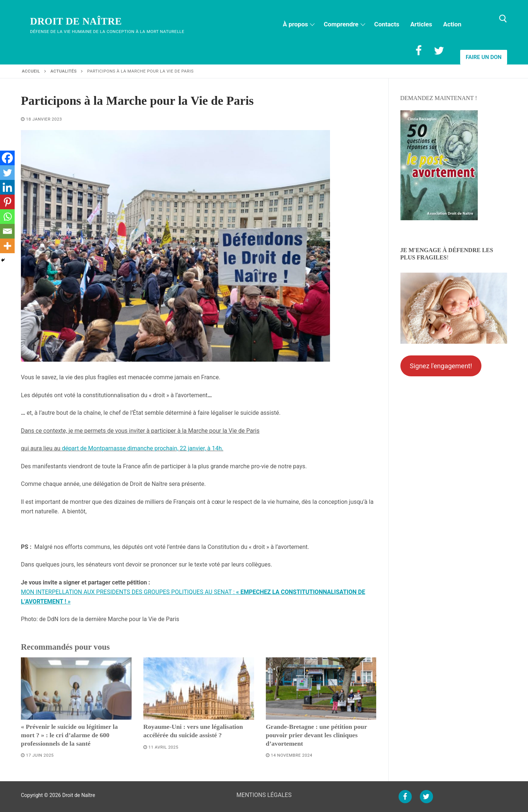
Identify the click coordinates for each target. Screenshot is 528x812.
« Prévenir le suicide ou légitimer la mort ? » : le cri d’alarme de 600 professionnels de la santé (69, 735)
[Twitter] (439, 51)
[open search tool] (503, 19)
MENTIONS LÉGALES (264, 795)
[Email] (7, 231)
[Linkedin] (7, 187)
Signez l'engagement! (441, 366)
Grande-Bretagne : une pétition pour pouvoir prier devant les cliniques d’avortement (316, 735)
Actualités (64, 71)
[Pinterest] (7, 202)
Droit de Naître (76, 21)
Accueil (31, 71)
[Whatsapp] (7, 217)
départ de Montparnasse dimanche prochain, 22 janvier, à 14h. (143, 448)
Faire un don (484, 57)
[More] (7, 246)
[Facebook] (418, 51)
